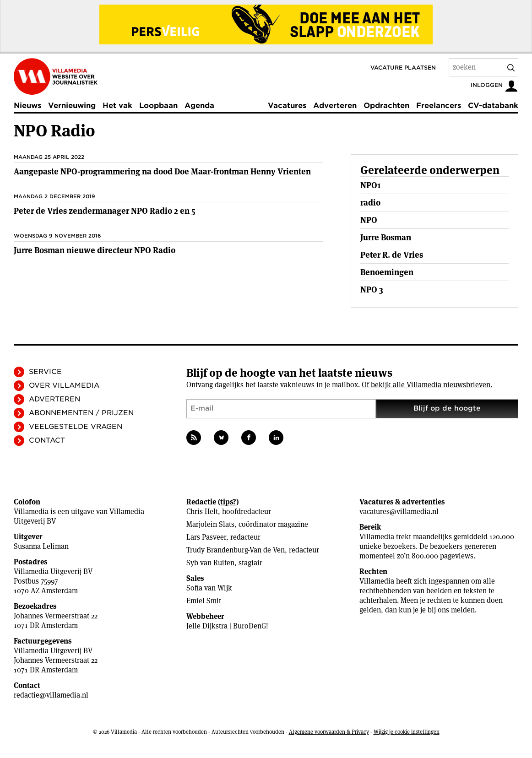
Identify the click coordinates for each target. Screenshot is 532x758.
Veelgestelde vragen (76, 427)
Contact (47, 440)
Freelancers (439, 106)
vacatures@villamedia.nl (399, 512)
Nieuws (27, 106)
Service (45, 372)
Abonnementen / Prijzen (81, 413)
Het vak (117, 106)
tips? (228, 502)
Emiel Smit (204, 601)
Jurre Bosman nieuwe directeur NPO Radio (95, 250)
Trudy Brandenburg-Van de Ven (236, 550)
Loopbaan (158, 106)
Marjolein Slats (210, 524)
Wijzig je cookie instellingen (407, 732)
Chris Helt (202, 512)
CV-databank (493, 106)
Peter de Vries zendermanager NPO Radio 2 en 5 (105, 211)
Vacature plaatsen (403, 68)
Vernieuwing (72, 106)
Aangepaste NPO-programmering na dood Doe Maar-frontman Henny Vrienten (162, 171)
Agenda (199, 106)
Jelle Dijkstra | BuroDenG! (227, 626)
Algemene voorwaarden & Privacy (329, 732)
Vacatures (287, 106)
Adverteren (335, 106)
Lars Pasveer (206, 537)
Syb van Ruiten (210, 563)
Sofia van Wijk (209, 588)
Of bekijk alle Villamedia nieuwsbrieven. (427, 385)
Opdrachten (386, 106)
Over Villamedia (64, 385)
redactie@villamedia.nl (51, 695)
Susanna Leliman (41, 546)
